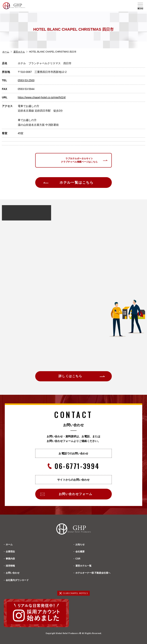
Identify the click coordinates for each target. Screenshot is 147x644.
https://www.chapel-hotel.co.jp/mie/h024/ (42, 97)
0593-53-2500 (26, 80)
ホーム (6, 52)
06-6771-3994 (73, 466)
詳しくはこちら (70, 376)
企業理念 (10, 552)
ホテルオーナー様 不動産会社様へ (93, 573)
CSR (78, 559)
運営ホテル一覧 (83, 566)
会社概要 (80, 552)
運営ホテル (19, 52)
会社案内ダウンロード (17, 580)
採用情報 (10, 566)
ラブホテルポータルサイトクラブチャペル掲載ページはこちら (79, 160)
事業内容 (10, 559)
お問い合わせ (13, 573)
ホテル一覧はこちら (77, 183)
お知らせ (80, 544)
